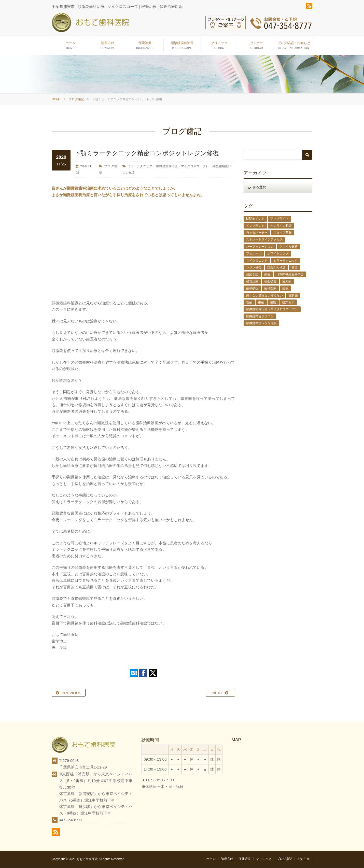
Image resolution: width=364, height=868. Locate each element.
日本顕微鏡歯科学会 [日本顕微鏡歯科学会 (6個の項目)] (290, 275)
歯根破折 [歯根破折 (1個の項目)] (252, 289)
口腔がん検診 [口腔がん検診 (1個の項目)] (276, 268)
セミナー (256, 47)
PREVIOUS (72, 693)
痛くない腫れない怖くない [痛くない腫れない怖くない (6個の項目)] (264, 296)
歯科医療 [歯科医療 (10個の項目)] (270, 289)
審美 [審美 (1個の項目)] (295, 268)
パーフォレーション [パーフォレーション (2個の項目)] (260, 247)
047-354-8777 (71, 820)
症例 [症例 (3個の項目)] (285, 289)
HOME (56, 100)
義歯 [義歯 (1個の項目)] (249, 303)
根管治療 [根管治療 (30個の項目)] (252, 282)
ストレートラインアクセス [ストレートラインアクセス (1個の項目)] (264, 240)
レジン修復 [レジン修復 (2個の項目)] (254, 268)
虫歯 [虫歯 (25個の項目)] (261, 303)
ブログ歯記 (76, 100)
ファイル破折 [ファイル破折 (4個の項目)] (289, 247)
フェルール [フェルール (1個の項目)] (254, 254)
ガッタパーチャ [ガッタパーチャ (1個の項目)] (257, 233)
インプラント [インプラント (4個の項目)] (255, 226)
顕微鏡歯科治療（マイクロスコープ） (183, 166)
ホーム (70, 47)
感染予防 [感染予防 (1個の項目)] (252, 275)
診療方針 (108, 47)
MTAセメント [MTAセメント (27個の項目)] (255, 219)
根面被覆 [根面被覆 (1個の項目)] (270, 282)
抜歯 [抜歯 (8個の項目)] (267, 275)
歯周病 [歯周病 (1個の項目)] (287, 282)
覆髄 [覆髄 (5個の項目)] (273, 303)
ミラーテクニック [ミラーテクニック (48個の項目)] (286, 261)
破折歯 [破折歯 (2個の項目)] (293, 296)
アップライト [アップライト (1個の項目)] (279, 219)
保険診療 (145, 47)
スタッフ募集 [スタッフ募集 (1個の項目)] (283, 233)
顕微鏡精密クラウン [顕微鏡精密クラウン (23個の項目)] (260, 317)
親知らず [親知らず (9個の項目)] (288, 303)
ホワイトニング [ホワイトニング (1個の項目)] (278, 254)
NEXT (217, 693)
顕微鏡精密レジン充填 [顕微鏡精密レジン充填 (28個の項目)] (261, 323)
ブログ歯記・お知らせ (294, 47)
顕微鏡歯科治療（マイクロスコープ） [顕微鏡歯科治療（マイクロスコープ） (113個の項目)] (272, 310)
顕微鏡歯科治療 (182, 47)
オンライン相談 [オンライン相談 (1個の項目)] (281, 226)
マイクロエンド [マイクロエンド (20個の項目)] (257, 261)
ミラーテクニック (140, 166)
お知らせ (303, 859)
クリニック (219, 47)
